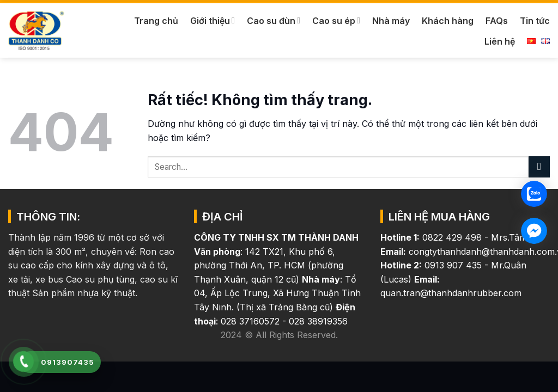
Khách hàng (448, 21)
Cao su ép (336, 21)
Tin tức (535, 21)
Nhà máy (391, 21)
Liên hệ (500, 41)
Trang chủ (156, 21)
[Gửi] (539, 167)
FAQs (497, 21)
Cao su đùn (274, 21)
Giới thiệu (213, 21)
